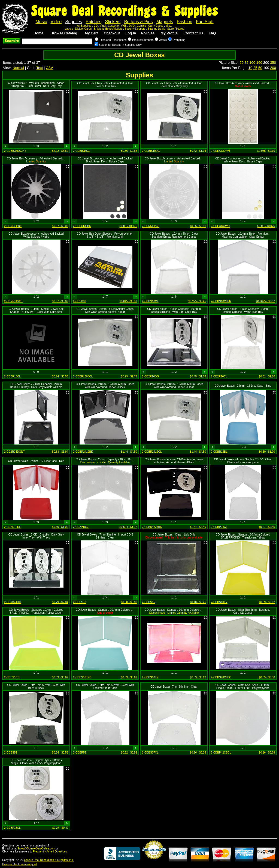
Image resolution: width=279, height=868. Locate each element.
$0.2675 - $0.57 (265, 301)
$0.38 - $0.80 (129, 602)
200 (273, 68)
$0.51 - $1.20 (267, 376)
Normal (18, 68)
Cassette (113, 26)
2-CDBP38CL (12, 828)
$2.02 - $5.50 (60, 151)
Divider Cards (84, 29)
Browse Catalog (64, 33)
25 (255, 68)
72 (246, 63)
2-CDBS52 (11, 753)
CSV (49, 68)
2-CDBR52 (80, 753)
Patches (93, 22)
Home (38, 33)
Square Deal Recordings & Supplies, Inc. (49, 860)
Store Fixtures (176, 29)
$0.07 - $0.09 (60, 226)
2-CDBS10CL (150, 301)
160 (259, 63)
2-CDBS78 (80, 602)
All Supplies (84, 26)
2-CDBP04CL (219, 527)
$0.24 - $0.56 (60, 376)
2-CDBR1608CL (83, 376)
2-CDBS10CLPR (221, 301)
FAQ (212, 33)
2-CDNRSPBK (13, 226)
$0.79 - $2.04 (60, 602)
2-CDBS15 (148, 602)
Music (41, 22)
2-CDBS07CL (150, 753)
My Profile (169, 33)
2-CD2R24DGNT (14, 452)
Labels (69, 29)
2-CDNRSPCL (151, 226)
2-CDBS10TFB (82, 677)
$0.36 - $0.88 (129, 151)
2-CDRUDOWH (220, 151)
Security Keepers (135, 29)
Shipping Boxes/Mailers (108, 29)
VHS (124, 26)
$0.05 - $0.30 (267, 677)
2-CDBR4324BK (152, 527)
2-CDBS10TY (219, 602)
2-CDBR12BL (219, 452)
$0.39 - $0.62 (267, 602)
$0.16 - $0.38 (267, 753)
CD (95, 26)
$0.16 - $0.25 (198, 753)
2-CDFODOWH (220, 226)
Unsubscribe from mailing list (20, 864)
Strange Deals (156, 29)
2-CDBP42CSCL (221, 753)
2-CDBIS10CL (82, 151)
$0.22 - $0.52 (129, 753)
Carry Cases (156, 26)
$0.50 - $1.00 (267, 452)
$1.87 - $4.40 (198, 527)
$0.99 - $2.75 (129, 376)
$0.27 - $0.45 (267, 527)
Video (56, 22)
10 (250, 68)
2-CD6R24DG (13, 602)
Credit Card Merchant (154, 861)
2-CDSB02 (80, 301)
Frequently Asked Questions (50, 852)
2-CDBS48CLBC (221, 677)
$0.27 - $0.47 (60, 828)
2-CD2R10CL (219, 376)
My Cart (91, 33)
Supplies (74, 22)
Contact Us (194, 33)
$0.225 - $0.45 (197, 301)
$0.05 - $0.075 (128, 226)
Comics (141, 26)
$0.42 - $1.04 (198, 151)
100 (252, 63)
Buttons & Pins (139, 22)
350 (273, 63)
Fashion (185, 22)
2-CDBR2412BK (83, 452)
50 (241, 63)
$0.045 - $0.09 (128, 301)
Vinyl (103, 26)
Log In (131, 33)
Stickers (113, 22)
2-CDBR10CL (12, 376)
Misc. (169, 26)
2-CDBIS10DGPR (15, 151)
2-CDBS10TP (150, 677)
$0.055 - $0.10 (266, 151)
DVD (132, 26)
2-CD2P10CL (81, 527)
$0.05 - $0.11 (198, 226)
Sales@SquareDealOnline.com (36, 849)
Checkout (112, 33)
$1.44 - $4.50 (129, 452)
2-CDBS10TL (12, 677)
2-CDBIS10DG (151, 151)
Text (40, 68)
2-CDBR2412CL (152, 452)
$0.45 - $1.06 (198, 376)
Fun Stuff (205, 22)
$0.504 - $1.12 (128, 527)
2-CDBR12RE (13, 527)
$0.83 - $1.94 (60, 452)
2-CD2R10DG (150, 376)
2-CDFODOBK (82, 226)
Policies (148, 33)
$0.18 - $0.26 (198, 602)
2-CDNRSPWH (13, 301)
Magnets (165, 22)
